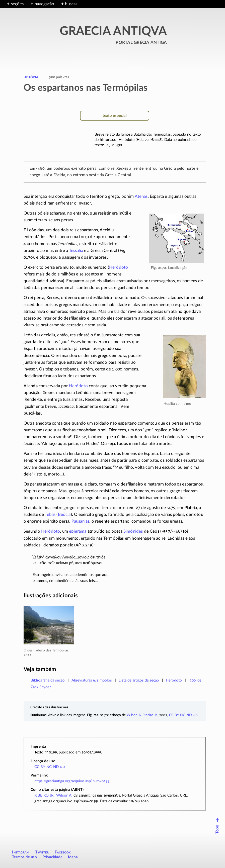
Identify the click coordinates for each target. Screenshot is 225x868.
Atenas (141, 196)
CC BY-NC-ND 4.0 (183, 715)
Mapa (73, 857)
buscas (71, 4)
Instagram (21, 852)
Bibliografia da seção (48, 680)
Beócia (64, 514)
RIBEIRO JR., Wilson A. (53, 795)
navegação (44, 4)
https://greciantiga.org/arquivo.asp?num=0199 (72, 781)
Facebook (63, 852)
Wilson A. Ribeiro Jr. (142, 715)
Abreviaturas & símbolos (92, 680)
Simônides (133, 531)
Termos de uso (24, 857)
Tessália (76, 251)
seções (17, 4)
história (31, 77)
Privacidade (52, 857)
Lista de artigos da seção (139, 680)
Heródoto (119, 267)
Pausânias (81, 521)
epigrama (78, 531)
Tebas (50, 514)
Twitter (42, 852)
